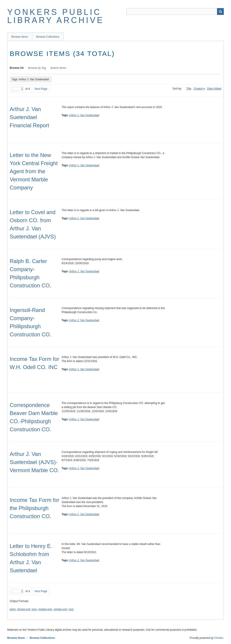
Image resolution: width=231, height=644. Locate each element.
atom (13, 609)
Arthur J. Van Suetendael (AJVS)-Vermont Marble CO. (34, 462)
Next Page (41, 89)
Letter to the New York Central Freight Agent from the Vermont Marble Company (34, 171)
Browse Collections (48, 37)
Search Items (58, 68)
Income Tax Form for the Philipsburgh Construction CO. (35, 508)
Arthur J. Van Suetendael (84, 115)
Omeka (219, 638)
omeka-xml (60, 609)
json (34, 609)
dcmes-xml (24, 609)
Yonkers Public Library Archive (56, 16)
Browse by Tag (37, 68)
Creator (198, 89)
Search (220, 12)
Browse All (17, 68)
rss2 (71, 609)
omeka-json (45, 609)
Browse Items (20, 37)
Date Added (214, 89)
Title (189, 89)
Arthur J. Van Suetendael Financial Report (29, 117)
